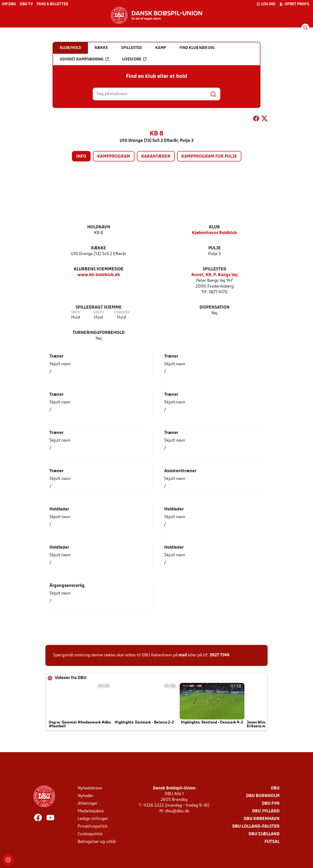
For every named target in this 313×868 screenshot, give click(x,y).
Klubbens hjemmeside (99, 269)
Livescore (134, 59)
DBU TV (26, 4)
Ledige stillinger (93, 819)
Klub (214, 227)
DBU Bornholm (263, 796)
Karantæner (156, 157)
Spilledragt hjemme (99, 308)
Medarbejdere (91, 811)
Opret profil (294, 4)
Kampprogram (114, 157)
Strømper (122, 313)
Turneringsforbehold (99, 333)
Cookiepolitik (90, 834)
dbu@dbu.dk (177, 811)
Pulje (215, 248)
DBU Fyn (271, 804)
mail (183, 655)
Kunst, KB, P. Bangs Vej (215, 275)
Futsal (272, 842)
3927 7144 (219, 655)
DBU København (262, 819)
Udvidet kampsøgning (84, 59)
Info (81, 157)
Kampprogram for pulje (209, 157)
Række (99, 248)
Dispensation (215, 308)
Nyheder (86, 796)
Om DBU (9, 4)
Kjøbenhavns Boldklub (214, 233)
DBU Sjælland (264, 834)
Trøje (76, 313)
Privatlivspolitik (93, 827)
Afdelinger (88, 804)
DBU (275, 788)
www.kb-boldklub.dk (99, 275)
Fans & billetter (52, 4)
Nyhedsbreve (90, 788)
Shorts (99, 313)
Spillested (214, 269)
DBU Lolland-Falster (256, 827)
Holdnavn (99, 227)
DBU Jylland (266, 811)
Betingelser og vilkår (97, 842)
